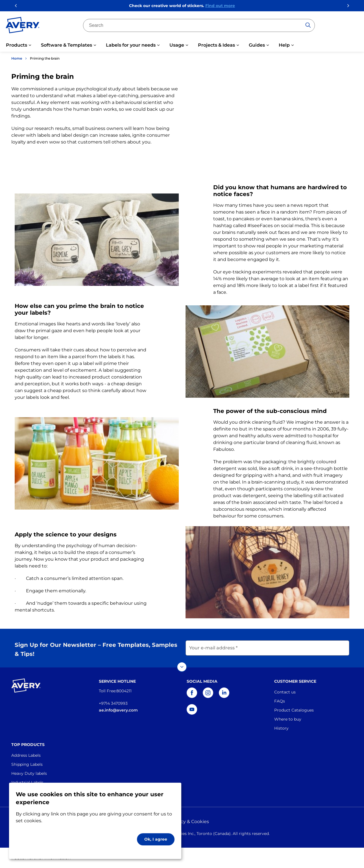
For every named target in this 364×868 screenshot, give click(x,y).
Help (284, 45)
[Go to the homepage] (23, 26)
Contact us (285, 692)
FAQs (280, 701)
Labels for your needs (131, 45)
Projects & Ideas (216, 45)
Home (17, 58)
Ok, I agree (156, 839)
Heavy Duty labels (29, 773)
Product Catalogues (294, 710)
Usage (177, 45)
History (281, 728)
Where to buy (288, 719)
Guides (257, 45)
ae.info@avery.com (118, 710)
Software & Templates (67, 45)
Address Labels (26, 755)
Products (17, 45)
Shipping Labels (27, 764)
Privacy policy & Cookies (182, 822)
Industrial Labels (27, 782)
